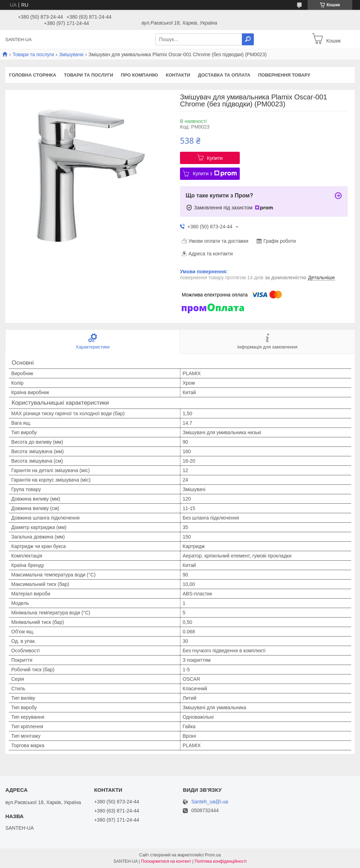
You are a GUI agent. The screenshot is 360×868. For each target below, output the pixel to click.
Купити (215, 158)
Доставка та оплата (224, 75)
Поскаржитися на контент (166, 861)
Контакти (178, 75)
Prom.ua (213, 855)
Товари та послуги (33, 54)
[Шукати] (248, 39)
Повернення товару (284, 75)
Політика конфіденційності (221, 861)
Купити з (215, 174)
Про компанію (140, 75)
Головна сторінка (33, 75)
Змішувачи (71, 54)
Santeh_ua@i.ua (210, 802)
